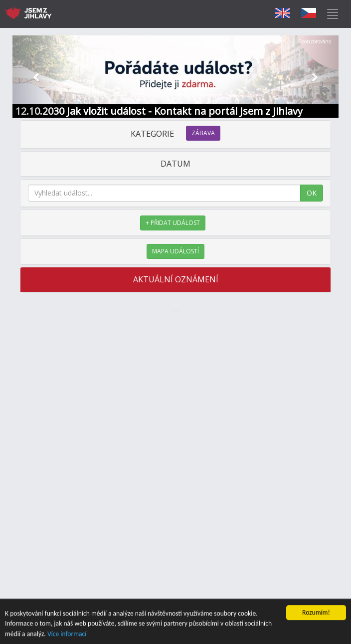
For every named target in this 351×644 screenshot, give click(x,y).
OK (312, 193)
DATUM (175, 164)
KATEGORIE (175, 134)
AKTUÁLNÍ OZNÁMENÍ (176, 279)
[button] (37, 77)
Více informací (67, 634)
